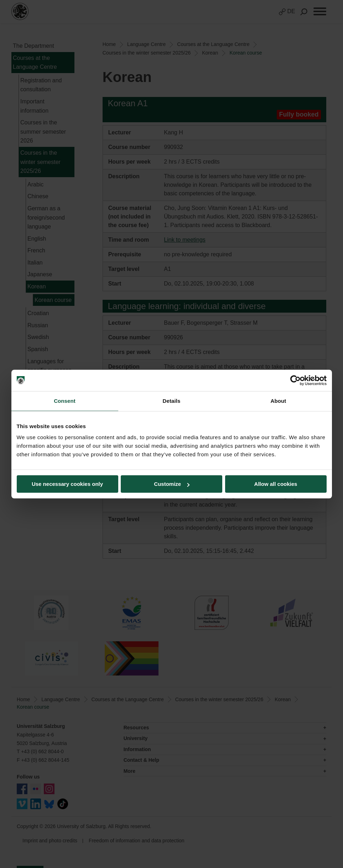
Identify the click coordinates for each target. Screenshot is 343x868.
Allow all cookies (276, 484)
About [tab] (279, 401)
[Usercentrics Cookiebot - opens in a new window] (295, 380)
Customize (172, 484)
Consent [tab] (65, 401)
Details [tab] (172, 401)
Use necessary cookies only (67, 484)
